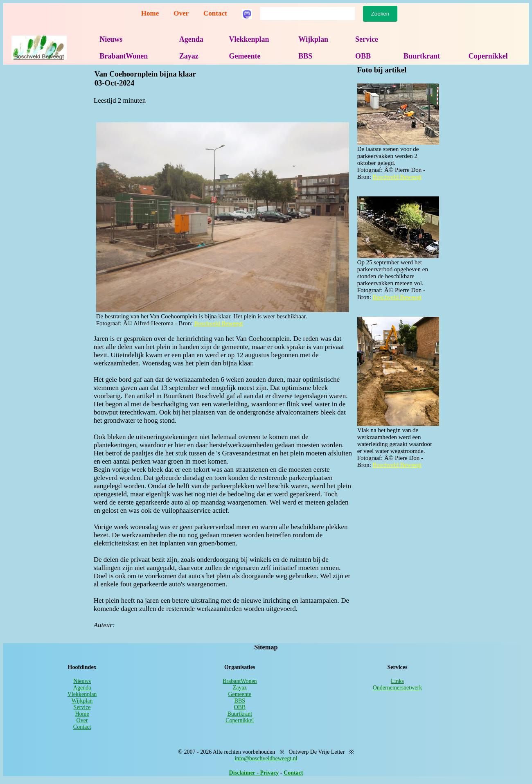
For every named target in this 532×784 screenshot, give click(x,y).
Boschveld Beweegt (219, 323)
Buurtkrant (422, 56)
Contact (215, 13)
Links (397, 681)
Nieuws (111, 39)
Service (367, 39)
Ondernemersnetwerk (398, 688)
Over (181, 13)
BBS (305, 56)
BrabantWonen (124, 56)
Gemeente (245, 56)
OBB (363, 56)
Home (150, 13)
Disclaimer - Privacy (254, 773)
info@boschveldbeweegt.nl (266, 758)
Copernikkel (488, 56)
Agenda (191, 39)
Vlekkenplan (249, 39)
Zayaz (189, 56)
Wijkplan (313, 39)
